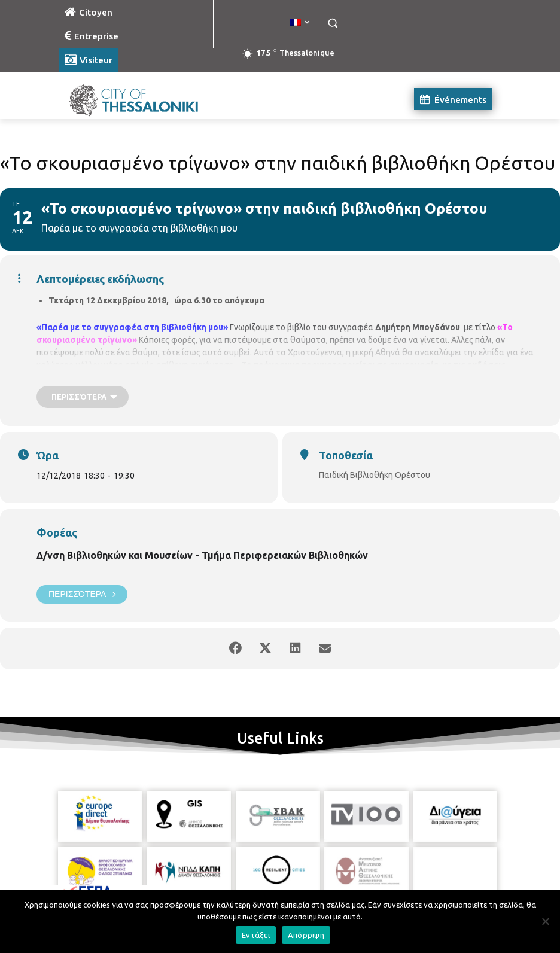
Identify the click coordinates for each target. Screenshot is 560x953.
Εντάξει (256, 935)
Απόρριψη (306, 935)
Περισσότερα (82, 594)
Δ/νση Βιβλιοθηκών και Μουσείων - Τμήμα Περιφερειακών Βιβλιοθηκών (202, 555)
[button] (332, 23)
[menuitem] (300, 23)
